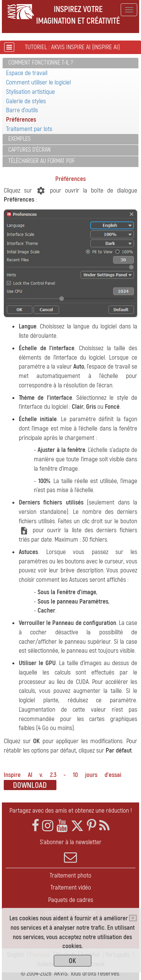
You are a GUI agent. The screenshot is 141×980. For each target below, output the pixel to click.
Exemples (19, 139)
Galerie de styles (26, 101)
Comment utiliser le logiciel (38, 82)
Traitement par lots (29, 129)
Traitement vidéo (71, 887)
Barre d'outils (22, 110)
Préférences (21, 120)
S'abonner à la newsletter (70, 851)
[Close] (133, 918)
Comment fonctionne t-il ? (41, 63)
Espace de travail (27, 73)
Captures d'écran (30, 150)
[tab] (70, 63)
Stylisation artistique (30, 92)
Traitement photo (70, 875)
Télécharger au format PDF (42, 161)
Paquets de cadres (71, 900)
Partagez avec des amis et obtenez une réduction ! (71, 811)
